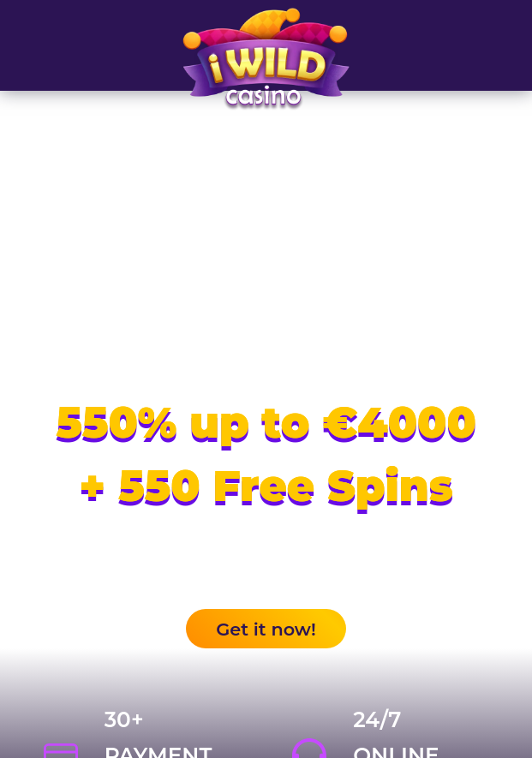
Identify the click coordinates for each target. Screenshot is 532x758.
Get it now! (266, 629)
